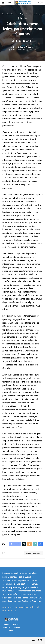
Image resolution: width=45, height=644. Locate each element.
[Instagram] (41, 640)
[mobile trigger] (4, 3)
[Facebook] (38, 640)
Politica (23, 18)
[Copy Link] (27, 41)
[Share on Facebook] (16, 41)
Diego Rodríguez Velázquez (23, 47)
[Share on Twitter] (20, 41)
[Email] (24, 41)
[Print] (31, 41)
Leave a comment (33, 553)
